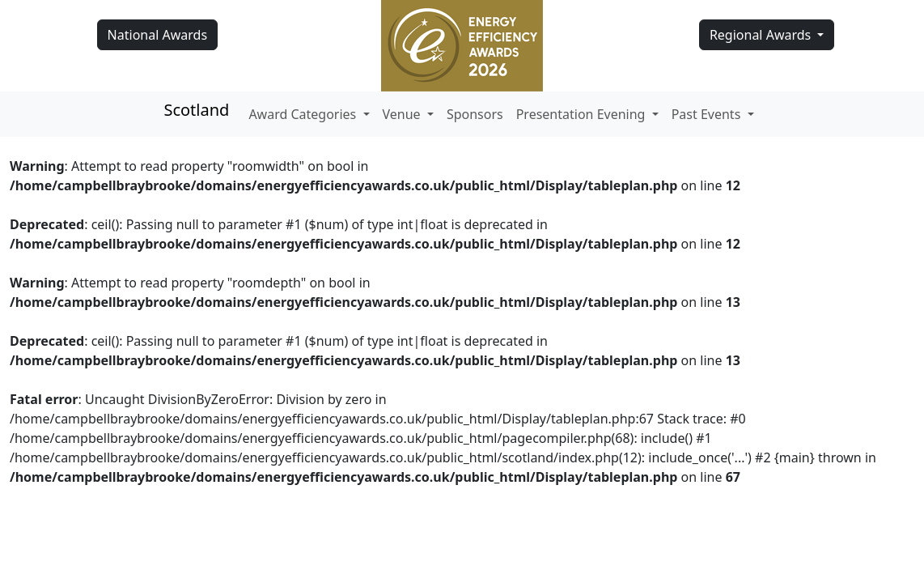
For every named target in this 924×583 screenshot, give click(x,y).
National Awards (157, 35)
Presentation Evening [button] (583, 114)
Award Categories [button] (304, 114)
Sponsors (475, 114)
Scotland (196, 110)
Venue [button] (403, 114)
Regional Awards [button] (762, 35)
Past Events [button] (708, 114)
